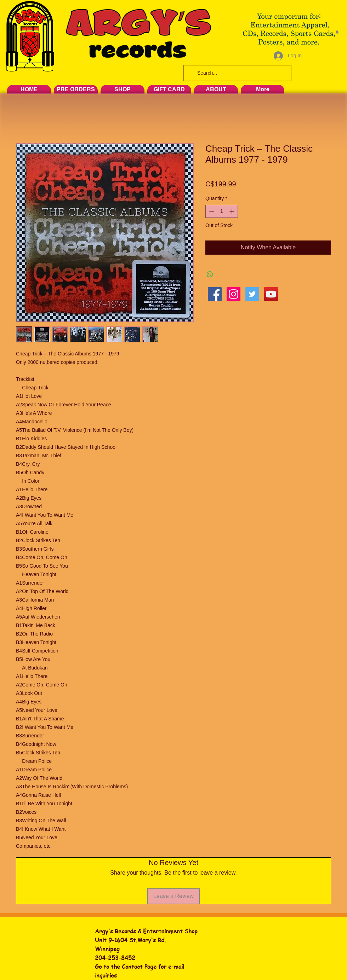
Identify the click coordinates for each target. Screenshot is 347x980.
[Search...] (237, 73)
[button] (337, 32)
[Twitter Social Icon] (252, 294)
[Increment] (232, 211)
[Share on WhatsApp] (210, 274)
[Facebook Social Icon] (215, 294)
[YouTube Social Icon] (271, 294)
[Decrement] (211, 211)
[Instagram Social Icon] (234, 294)
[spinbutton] (222, 211)
